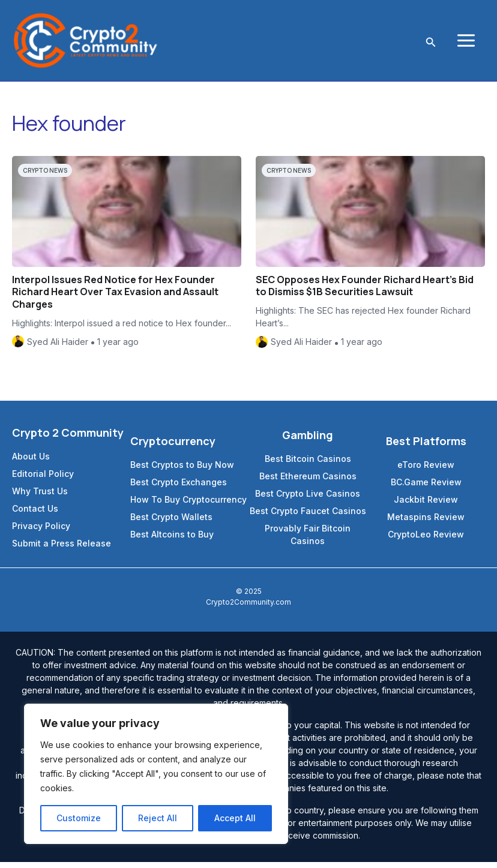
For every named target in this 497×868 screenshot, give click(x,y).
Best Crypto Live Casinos (308, 499)
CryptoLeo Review (426, 540)
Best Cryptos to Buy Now (182, 471)
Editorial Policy (43, 480)
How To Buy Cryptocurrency (188, 505)
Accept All (235, 818)
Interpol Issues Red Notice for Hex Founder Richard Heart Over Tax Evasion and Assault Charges (115, 298)
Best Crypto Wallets (171, 523)
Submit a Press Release (62, 549)
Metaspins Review (426, 523)
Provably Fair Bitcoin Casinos (308, 540)
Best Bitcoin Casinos (308, 465)
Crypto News (45, 176)
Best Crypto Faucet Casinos (308, 517)
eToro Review (426, 471)
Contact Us (35, 514)
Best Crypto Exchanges (179, 488)
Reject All (158, 818)
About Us (31, 462)
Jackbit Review (426, 505)
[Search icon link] (430, 43)
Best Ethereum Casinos (308, 482)
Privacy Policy (41, 532)
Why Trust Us (40, 497)
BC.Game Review (426, 488)
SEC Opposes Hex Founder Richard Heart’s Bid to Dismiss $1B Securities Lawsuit (365, 292)
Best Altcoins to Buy (172, 540)
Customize (79, 818)
